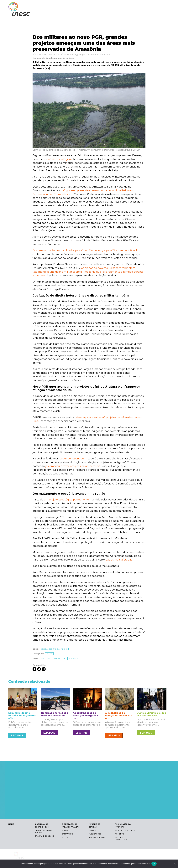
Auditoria (120, 827)
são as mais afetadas (119, 560)
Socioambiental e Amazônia (54, 649)
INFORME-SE (138, 14)
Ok (154, 864)
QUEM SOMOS (99, 14)
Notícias (92, 827)
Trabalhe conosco (45, 836)
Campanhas (67, 834)
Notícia (49, 654)
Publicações (95, 834)
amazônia (45, 658)
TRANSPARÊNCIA (157, 14)
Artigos (92, 830)
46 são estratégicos (60, 159)
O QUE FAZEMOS (119, 14)
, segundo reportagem (73, 459)
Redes (65, 837)
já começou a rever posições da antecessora (73, 466)
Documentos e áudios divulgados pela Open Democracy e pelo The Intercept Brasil (85, 251)
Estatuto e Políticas (125, 830)
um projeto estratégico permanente (66, 500)
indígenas (73, 658)
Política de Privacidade (121, 838)
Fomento (120, 834)
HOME (11, 824)
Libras (121, 5)
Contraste (135, 5)
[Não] (175, 864)
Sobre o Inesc (42, 827)
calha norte (59, 658)
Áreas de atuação (71, 827)
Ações (65, 830)
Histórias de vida (97, 837)
